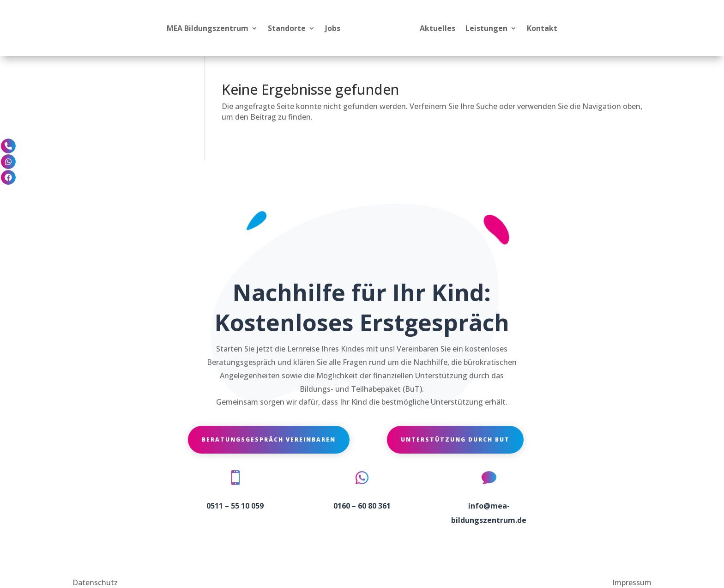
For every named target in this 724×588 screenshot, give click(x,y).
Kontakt (542, 28)
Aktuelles (437, 28)
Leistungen (486, 28)
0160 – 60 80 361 (362, 506)
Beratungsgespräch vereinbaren (269, 439)
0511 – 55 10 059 (235, 506)
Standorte (287, 28)
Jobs (333, 28)
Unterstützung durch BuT (455, 439)
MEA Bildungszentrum (208, 28)
